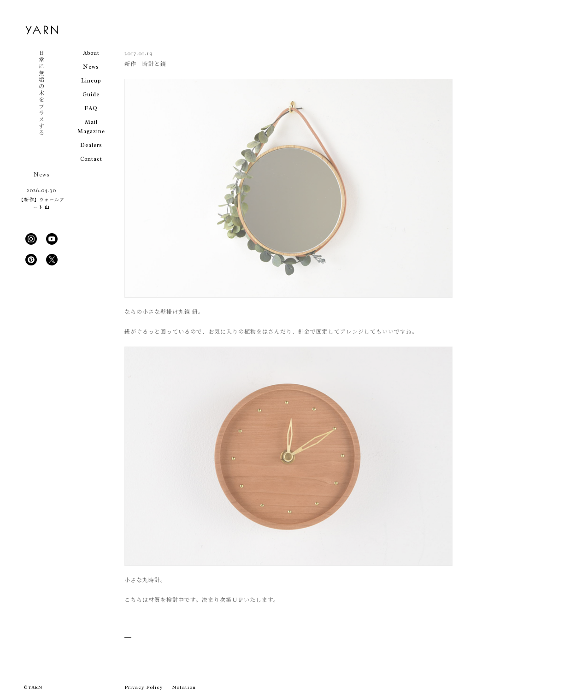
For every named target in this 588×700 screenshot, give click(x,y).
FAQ (91, 108)
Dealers (91, 145)
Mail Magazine (91, 127)
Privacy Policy (144, 687)
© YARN (33, 687)
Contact (91, 159)
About (91, 53)
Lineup (91, 81)
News (91, 67)
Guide (91, 94)
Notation (184, 687)
